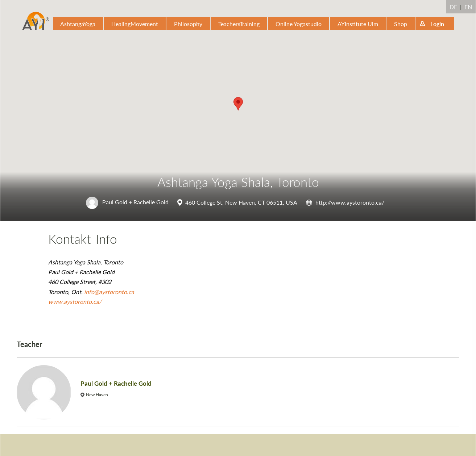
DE (453, 7)
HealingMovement (135, 24)
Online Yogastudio (299, 24)
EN (468, 7)
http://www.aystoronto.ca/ (350, 202)
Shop (401, 24)
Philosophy (188, 24)
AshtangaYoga (78, 24)
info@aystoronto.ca (109, 292)
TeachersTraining (239, 24)
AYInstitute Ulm (358, 24)
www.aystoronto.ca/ (75, 302)
